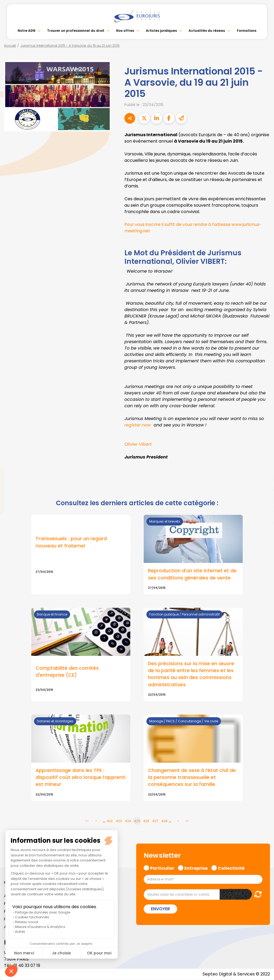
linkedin (263, 479)
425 (137, 822)
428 (164, 822)
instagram (263, 501)
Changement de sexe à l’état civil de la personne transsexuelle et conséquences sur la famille (192, 778)
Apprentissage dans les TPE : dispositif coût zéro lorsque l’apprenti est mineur (81, 778)
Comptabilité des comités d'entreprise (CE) (67, 672)
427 (155, 822)
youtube (263, 490)
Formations (247, 31)
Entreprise (196, 868)
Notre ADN (26, 31)
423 (119, 822)
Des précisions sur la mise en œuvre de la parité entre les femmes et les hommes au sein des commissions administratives (191, 674)
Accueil (10, 46)
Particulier (162, 868)
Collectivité (231, 868)
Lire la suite (81, 555)
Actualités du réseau (207, 31)
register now (138, 425)
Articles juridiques (161, 31)
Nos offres (125, 31)
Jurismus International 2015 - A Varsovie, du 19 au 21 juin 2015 (70, 46)
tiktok (263, 522)
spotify (263, 511)
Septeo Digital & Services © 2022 (236, 975)
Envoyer (160, 909)
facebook (263, 458)
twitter (263, 469)
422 (110, 822)
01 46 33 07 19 (27, 966)
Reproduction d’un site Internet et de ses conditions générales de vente (192, 574)
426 (146, 822)
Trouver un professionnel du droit (76, 31)
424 (128, 822)
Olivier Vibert (138, 444)
